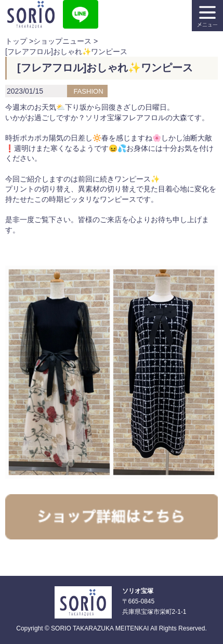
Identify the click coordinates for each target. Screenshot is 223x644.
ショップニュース (62, 41)
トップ (16, 41)
